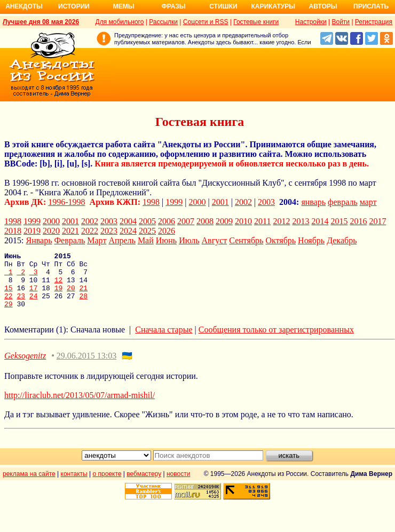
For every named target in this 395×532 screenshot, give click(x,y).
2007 (186, 221)
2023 (109, 231)
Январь (39, 240)
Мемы (124, 6)
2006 (167, 221)
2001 (220, 202)
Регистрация (374, 22)
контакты (74, 485)
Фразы (173, 6)
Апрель (122, 240)
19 (59, 296)
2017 (377, 221)
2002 (243, 202)
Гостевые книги (256, 22)
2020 (51, 231)
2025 (147, 231)
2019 (32, 231)
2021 (70, 231)
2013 (301, 221)
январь (313, 202)
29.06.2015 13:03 (86, 367)
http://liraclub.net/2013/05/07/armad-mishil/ (80, 406)
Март (97, 240)
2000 (197, 202)
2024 (128, 231)
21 (83, 296)
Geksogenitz (25, 367)
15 (9, 296)
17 (34, 296)
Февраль (69, 240)
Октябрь (281, 240)
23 (21, 305)
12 (59, 286)
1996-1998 (66, 202)
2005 (147, 221)
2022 (90, 231)
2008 (205, 221)
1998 (151, 202)
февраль (343, 202)
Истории (74, 6)
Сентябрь (246, 240)
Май (146, 240)
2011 (262, 221)
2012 (281, 221)
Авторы (323, 6)
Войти (341, 22)
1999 (174, 202)
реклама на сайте (29, 485)
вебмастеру (144, 485)
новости (178, 485)
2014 (320, 221)
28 (83, 305)
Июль (189, 240)
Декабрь (342, 240)
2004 (128, 221)
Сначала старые (164, 341)
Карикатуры (273, 6)
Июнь (166, 240)
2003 (266, 202)
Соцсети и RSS (206, 22)
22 (9, 305)
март (368, 202)
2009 (224, 221)
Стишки (223, 6)
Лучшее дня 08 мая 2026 (41, 22)
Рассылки (163, 22)
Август (215, 240)
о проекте (107, 485)
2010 (243, 221)
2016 (358, 221)
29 (9, 315)
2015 (339, 221)
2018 (13, 231)
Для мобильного (120, 22)
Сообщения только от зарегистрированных (276, 341)
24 (34, 305)
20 (71, 296)
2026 (167, 231)
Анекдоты (24, 6)
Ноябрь (311, 240)
